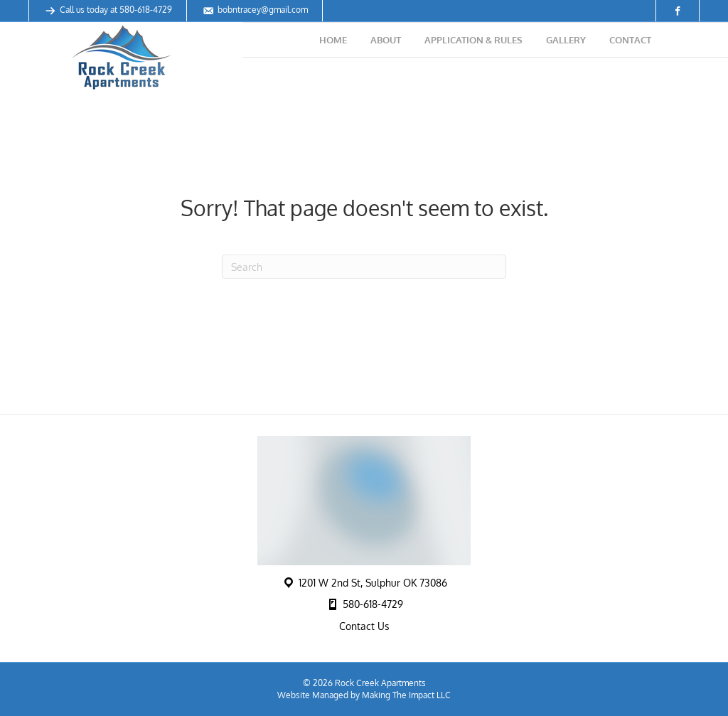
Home (333, 40)
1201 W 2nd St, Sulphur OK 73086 (373, 583)
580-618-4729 (146, 10)
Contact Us (364, 626)
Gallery (566, 40)
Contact (630, 40)
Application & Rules (473, 40)
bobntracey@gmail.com (263, 10)
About (386, 40)
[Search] (364, 267)
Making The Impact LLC (406, 695)
